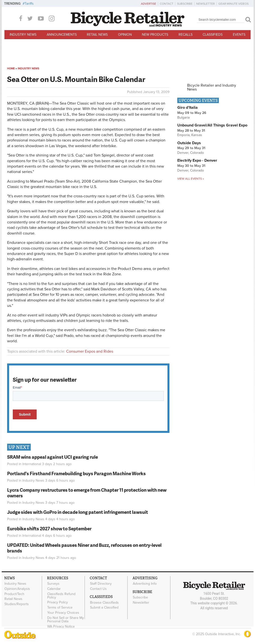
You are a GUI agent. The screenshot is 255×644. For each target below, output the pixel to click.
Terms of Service (60, 608)
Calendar (54, 589)
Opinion (125, 35)
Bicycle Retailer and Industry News (212, 87)
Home (11, 69)
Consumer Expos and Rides (90, 351)
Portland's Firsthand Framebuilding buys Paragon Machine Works (76, 473)
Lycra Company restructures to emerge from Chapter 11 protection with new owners (87, 493)
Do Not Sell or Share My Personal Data (66, 619)
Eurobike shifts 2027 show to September (49, 528)
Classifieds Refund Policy (61, 596)
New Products (155, 35)
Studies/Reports (17, 604)
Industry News (23, 35)
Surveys (53, 584)
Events (239, 35)
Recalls (186, 35)
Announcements (62, 35)
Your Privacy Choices (63, 613)
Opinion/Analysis (17, 589)
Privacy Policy (58, 602)
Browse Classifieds (104, 602)
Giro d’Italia (187, 108)
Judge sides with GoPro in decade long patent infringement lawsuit (78, 512)
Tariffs (29, 4)
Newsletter (205, 4)
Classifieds (213, 35)
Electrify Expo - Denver (197, 160)
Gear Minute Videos (233, 4)
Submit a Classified (104, 608)
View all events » (191, 179)
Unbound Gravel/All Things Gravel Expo (212, 125)
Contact (167, 4)
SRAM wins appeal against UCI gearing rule (52, 457)
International (32, 464)
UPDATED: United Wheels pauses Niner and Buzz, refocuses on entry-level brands (84, 548)
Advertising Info (145, 584)
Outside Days (189, 143)
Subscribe (185, 4)
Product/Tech (14, 594)
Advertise (149, 4)
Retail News (97, 35)
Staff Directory (101, 584)
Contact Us (98, 589)
